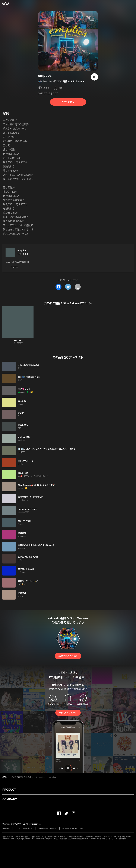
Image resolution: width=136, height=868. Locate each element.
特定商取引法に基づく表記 (73, 828)
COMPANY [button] (10, 799)
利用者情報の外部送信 (47, 828)
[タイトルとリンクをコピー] (78, 287)
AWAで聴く (68, 102)
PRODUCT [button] (9, 790)
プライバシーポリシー (24, 828)
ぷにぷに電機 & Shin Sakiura (68, 81)
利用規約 (6, 828)
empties (22, 251)
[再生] (94, 77)
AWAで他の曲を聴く (68, 656)
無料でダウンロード (68, 713)
